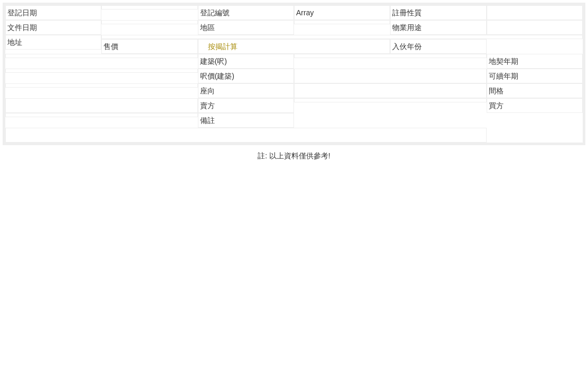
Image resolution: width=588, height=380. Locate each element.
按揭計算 (223, 46)
